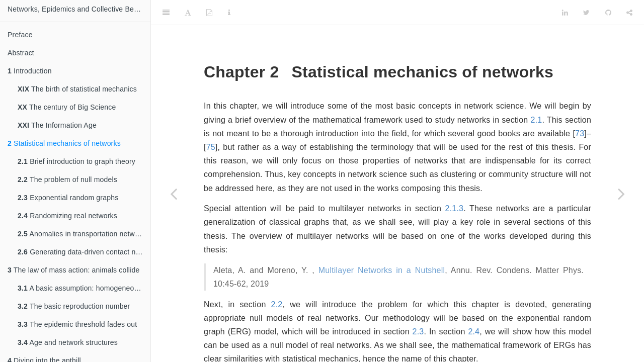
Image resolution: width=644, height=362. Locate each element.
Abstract (21, 53)
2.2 (277, 304)
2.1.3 (455, 208)
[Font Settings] (188, 13)
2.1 (537, 120)
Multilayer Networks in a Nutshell (382, 270)
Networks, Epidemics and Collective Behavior (79, 9)
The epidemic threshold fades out (77, 324)
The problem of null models (67, 179)
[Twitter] (586, 13)
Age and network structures (68, 342)
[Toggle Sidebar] (166, 13)
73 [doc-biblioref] (580, 133)
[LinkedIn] (565, 13)
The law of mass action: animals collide (73, 270)
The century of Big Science (67, 107)
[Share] (629, 13)
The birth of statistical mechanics (77, 89)
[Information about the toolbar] (229, 13)
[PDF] (209, 13)
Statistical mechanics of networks (64, 143)
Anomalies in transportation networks (83, 234)
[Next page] (621, 194)
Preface (20, 35)
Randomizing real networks (67, 216)
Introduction (30, 71)
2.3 (418, 332)
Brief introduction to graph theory (76, 161)
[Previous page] (174, 194)
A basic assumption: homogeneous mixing (84, 288)
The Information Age (57, 125)
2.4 (474, 332)
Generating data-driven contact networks (84, 252)
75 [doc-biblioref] (211, 147)
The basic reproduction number (74, 306)
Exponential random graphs (68, 198)
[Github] (608, 13)
